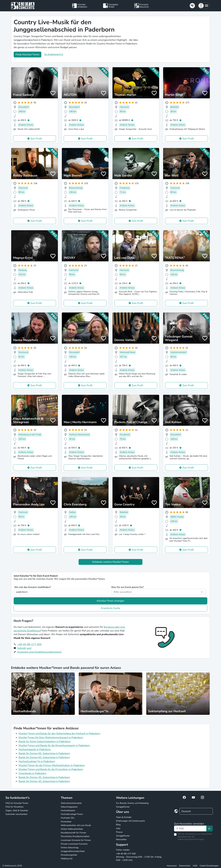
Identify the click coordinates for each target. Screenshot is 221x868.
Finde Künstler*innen (27, 55)
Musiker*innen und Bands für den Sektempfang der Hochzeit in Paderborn (59, 733)
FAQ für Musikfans (15, 807)
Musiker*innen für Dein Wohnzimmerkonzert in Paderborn (51, 737)
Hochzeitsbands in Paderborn (35, 749)
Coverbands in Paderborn (32, 773)
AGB (195, 866)
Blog (118, 825)
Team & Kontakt (124, 817)
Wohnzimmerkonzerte (71, 803)
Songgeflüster (123, 807)
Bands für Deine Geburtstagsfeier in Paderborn (45, 741)
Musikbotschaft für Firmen (73, 833)
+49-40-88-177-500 (29, 644)
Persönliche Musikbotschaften (75, 836)
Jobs (118, 828)
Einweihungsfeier (69, 855)
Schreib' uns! (24, 648)
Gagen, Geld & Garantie (17, 810)
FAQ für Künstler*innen (17, 803)
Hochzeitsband (68, 810)
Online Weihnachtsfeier (72, 829)
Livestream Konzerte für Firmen (76, 840)
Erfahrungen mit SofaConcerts (131, 821)
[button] (204, 6)
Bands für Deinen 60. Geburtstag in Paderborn (44, 757)
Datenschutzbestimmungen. (191, 839)
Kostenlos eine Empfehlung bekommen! (39, 652)
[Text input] (190, 828)
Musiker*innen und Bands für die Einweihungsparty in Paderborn (54, 745)
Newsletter (121, 839)
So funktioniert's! (54, 54)
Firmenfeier (66, 822)
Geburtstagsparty (69, 807)
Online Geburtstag (70, 848)
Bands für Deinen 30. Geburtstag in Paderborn (44, 777)
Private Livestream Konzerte (74, 844)
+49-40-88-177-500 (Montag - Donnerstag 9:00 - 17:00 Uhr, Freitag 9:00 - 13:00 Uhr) (139, 857)
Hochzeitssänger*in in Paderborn (37, 761)
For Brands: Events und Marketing (132, 803)
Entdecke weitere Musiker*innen (111, 562)
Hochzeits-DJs (68, 818)
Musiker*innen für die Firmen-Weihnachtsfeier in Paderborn (52, 765)
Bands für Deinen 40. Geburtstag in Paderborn (44, 781)
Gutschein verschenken (16, 814)
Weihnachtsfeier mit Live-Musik (76, 825)
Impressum (172, 866)
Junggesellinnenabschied (73, 851)
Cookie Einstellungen (209, 866)
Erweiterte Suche (111, 608)
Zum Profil (36, 139)
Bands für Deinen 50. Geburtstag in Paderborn (44, 753)
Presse (119, 832)
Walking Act (67, 859)
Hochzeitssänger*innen (72, 814)
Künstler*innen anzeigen (111, 601)
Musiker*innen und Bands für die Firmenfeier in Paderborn (51, 769)
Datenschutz (185, 866)
